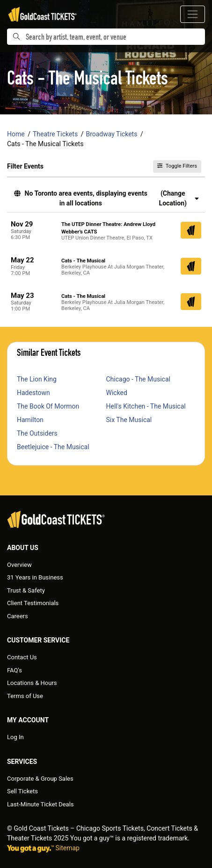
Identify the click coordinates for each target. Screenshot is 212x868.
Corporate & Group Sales (40, 779)
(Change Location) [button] (179, 198)
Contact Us (22, 657)
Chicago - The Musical (138, 379)
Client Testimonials (33, 603)
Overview (19, 565)
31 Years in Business (35, 577)
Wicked (117, 393)
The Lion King (37, 379)
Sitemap (67, 848)
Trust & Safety (26, 590)
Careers (18, 616)
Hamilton (30, 420)
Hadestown (33, 393)
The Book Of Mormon (48, 406)
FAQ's (15, 670)
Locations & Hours (32, 683)
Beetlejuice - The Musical (53, 447)
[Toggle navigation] (193, 14)
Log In (15, 737)
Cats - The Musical (83, 261)
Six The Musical (129, 420)
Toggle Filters (177, 166)
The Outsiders (37, 433)
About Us (23, 548)
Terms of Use (25, 696)
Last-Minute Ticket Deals (40, 804)
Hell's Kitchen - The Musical (146, 406)
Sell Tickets (22, 791)
